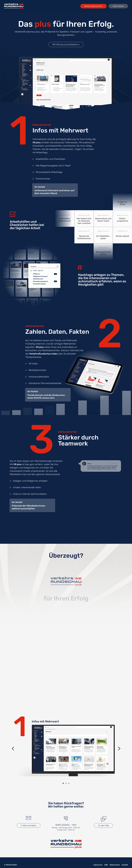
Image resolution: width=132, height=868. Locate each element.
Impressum (98, 865)
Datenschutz (115, 865)
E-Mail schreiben (29, 825)
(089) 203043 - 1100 (66, 825)
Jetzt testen (118, 6)
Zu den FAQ (103, 825)
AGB (106, 865)
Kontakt (125, 865)
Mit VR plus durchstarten (66, 44)
